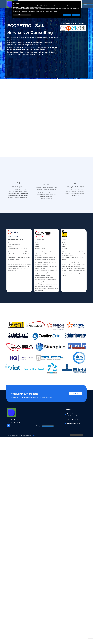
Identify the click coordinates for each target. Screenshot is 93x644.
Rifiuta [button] (67, 15)
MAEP (34, 434)
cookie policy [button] (39, 7)
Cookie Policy (80, 433)
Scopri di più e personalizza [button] (22, 15)
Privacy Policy (73, 433)
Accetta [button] (76, 15)
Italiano (45, 424)
